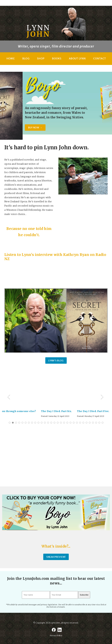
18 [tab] (64, 423)
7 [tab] (29, 423)
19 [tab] (67, 423)
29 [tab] (99, 423)
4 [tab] (19, 423)
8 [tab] (32, 423)
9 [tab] (35, 423)
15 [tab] (54, 423)
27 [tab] (93, 423)
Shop (41, 59)
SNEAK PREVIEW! (56, 557)
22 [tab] (77, 423)
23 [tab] (80, 423)
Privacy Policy (56, 636)
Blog (26, 59)
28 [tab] (96, 423)
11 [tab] (42, 423)
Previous (8, 106)
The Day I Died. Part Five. (95, 411)
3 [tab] (16, 423)
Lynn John (56, 623)
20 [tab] (70, 423)
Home (11, 59)
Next (104, 106)
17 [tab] (61, 423)
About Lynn (77, 59)
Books (57, 59)
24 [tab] (83, 423)
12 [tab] (45, 423)
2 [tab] (13, 423)
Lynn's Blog (56, 360)
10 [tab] (38, 423)
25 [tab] (87, 423)
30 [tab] (103, 423)
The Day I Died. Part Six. (58, 411)
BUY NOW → (74, 128)
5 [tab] (22, 423)
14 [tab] (51, 423)
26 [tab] (90, 423)
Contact (100, 59)
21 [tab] (74, 423)
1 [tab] (10, 423)
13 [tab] (48, 423)
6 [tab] (26, 423)
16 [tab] (58, 423)
